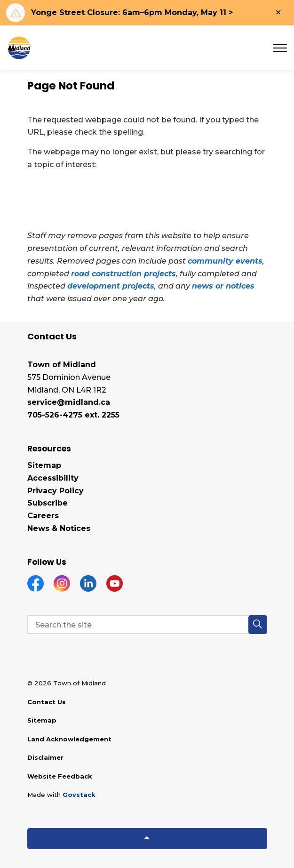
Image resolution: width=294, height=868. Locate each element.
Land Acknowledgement (69, 739)
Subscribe (48, 503)
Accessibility (53, 478)
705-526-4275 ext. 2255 (73, 415)
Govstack (79, 795)
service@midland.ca (69, 402)
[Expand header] (280, 48)
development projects (111, 286)
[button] (258, 625)
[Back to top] (147, 839)
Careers (43, 516)
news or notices (223, 286)
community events (225, 261)
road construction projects (123, 274)
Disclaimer (45, 757)
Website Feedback (60, 776)
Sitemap (44, 465)
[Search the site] (147, 625)
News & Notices (59, 528)
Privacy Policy (56, 491)
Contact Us (47, 702)
